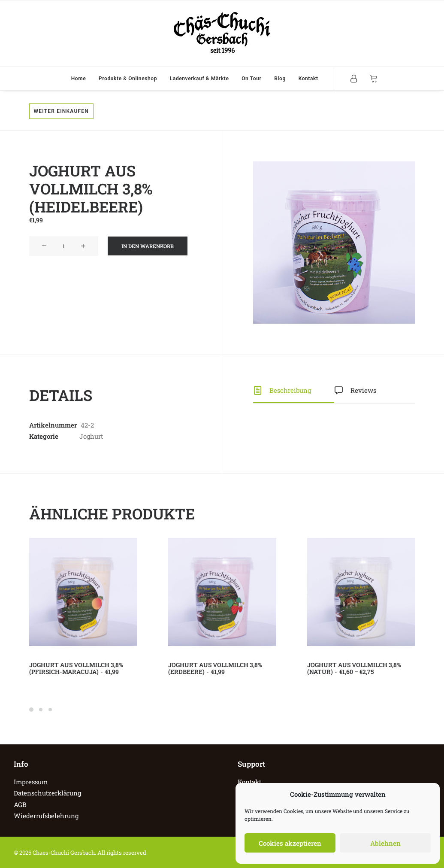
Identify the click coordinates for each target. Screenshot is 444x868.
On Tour (251, 79)
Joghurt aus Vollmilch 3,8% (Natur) (354, 668)
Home (79, 79)
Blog (280, 79)
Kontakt (308, 79)
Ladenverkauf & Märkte (199, 79)
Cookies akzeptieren (290, 843)
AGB (20, 804)
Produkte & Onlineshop (128, 79)
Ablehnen (385, 843)
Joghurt (91, 436)
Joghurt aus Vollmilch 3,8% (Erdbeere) (215, 668)
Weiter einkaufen (62, 111)
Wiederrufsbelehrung (46, 816)
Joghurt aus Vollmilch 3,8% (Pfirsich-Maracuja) (76, 668)
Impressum (31, 782)
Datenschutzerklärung (47, 793)
